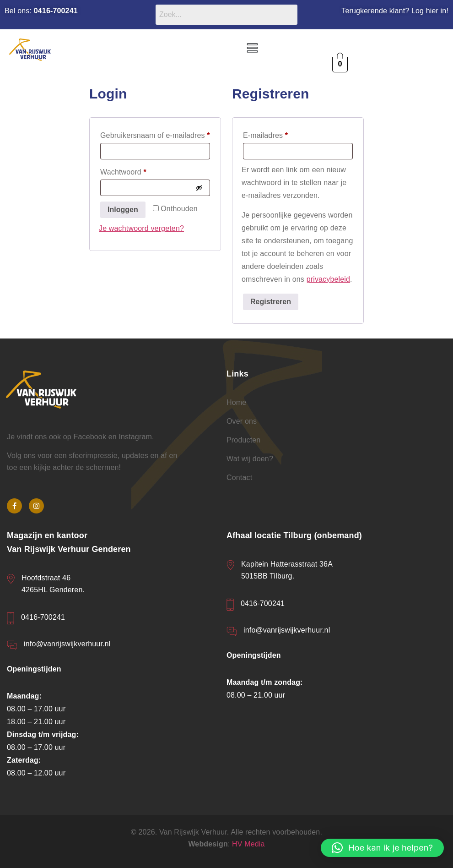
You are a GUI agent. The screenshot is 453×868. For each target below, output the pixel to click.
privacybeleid (328, 279)
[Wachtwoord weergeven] (199, 188)
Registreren (271, 302)
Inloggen (123, 210)
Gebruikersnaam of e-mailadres (155, 134)
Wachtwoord (135, 170)
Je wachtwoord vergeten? (141, 228)
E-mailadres (277, 134)
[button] (253, 49)
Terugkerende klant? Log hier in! (395, 11)
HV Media (248, 844)
